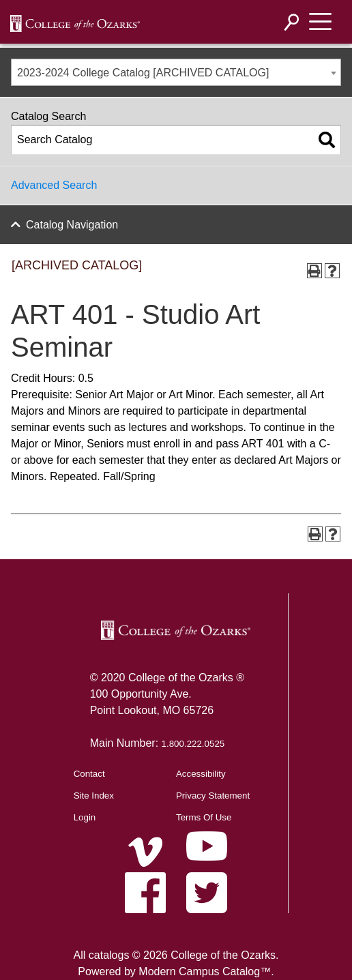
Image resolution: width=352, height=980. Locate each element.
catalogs (109, 955)
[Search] (292, 22)
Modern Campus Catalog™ (205, 971)
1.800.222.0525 (193, 744)
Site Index (94, 796)
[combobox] (176, 72)
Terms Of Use (204, 817)
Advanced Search (54, 185)
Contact (89, 774)
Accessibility (201, 774)
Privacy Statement (213, 796)
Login (85, 817)
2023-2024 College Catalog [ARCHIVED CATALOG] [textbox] (143, 73)
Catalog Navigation (72, 225)
